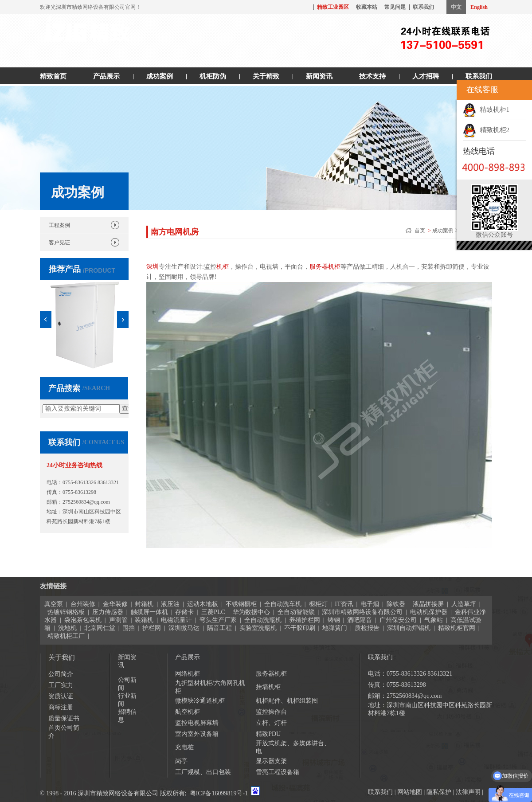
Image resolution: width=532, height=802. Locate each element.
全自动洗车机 (283, 604)
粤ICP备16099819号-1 (219, 793)
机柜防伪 (213, 76)
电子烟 (370, 604)
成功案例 (160, 76)
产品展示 (106, 76)
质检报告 (367, 628)
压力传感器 (108, 612)
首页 (421, 231)
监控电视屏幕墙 (197, 723)
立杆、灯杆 (271, 723)
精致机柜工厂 (66, 636)
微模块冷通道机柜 (200, 701)
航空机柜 (188, 712)
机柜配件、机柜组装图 (287, 701)
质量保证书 (64, 718)
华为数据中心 (251, 612)
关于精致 (266, 76)
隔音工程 (219, 628)
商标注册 (61, 707)
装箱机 (144, 620)
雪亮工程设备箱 (278, 772)
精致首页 (53, 76)
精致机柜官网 (457, 628)
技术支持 (372, 76)
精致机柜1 (486, 110)
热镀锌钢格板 (66, 612)
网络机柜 (188, 674)
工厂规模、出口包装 (203, 772)
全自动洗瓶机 (263, 620)
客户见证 (59, 243)
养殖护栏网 (305, 620)
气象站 (434, 620)
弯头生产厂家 (218, 620)
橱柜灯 (318, 604)
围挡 (129, 628)
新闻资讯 (319, 76)
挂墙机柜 (268, 687)
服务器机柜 (271, 674)
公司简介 (61, 674)
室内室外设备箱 (197, 734)
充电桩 (184, 747)
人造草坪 (464, 604)
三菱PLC (213, 612)
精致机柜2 (486, 130)
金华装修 (115, 604)
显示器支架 (271, 761)
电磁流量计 (176, 620)
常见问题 (395, 7)
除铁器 (396, 604)
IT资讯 (344, 604)
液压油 (170, 604)
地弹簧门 (335, 628)
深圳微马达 (184, 628)
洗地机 (67, 628)
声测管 (118, 620)
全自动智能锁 (296, 612)
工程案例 (59, 225)
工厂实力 (61, 685)
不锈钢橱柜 (241, 604)
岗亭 (181, 761)
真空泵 (54, 604)
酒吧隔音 (360, 620)
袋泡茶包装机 (83, 620)
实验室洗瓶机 (258, 628)
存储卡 (184, 612)
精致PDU (268, 734)
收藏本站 (367, 7)
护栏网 (152, 628)
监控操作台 (271, 712)
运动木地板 (203, 604)
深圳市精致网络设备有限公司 (362, 612)
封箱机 (144, 604)
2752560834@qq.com (86, 502)
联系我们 (423, 7)
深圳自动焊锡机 (409, 628)
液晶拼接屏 (428, 604)
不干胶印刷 (300, 628)
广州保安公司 (398, 620)
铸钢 (334, 620)
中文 (456, 7)
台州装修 (83, 604)
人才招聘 (426, 76)
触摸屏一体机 (149, 612)
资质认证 (61, 696)
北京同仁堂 (100, 628)
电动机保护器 (429, 612)
